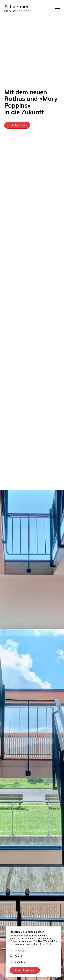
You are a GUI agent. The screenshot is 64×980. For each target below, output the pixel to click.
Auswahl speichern (25, 970)
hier (52, 944)
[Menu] (57, 8)
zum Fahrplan (17, 125)
